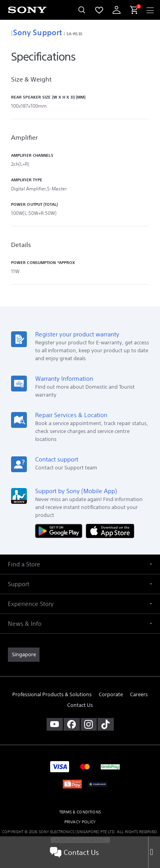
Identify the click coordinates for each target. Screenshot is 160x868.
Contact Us (74, 852)
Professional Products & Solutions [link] (52, 694)
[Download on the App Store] (110, 531)
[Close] (154, 852)
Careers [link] (139, 694)
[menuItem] (99, 10)
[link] (24, 655)
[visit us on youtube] (55, 724)
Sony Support (37, 32)
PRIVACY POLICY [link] (80, 822)
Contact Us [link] (80, 705)
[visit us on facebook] (72, 724)
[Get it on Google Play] (60, 531)
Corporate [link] (111, 694)
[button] (80, 564)
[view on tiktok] (106, 724)
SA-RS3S (74, 34)
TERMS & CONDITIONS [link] (80, 812)
